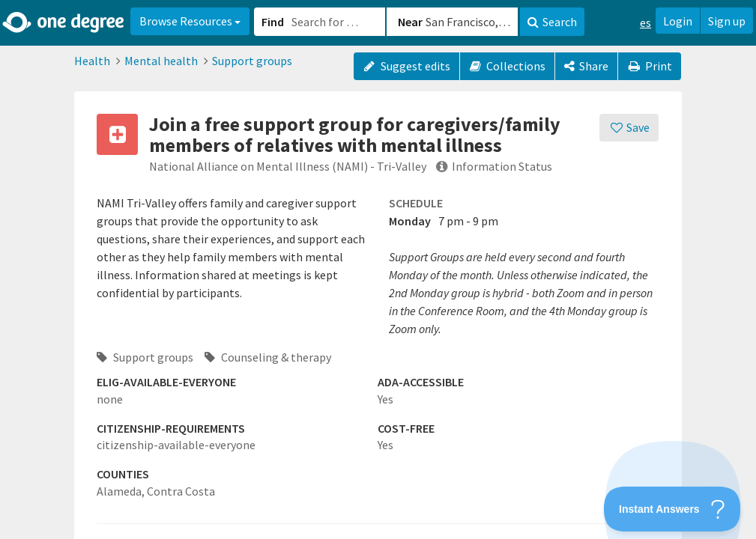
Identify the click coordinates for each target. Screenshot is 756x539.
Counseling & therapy (268, 357)
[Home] (64, 22)
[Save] (629, 128)
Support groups (252, 61)
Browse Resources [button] (190, 21)
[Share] (586, 66)
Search (552, 22)
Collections (508, 66)
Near (410, 22)
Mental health (161, 61)
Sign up (727, 21)
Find (273, 22)
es (645, 22)
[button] (378, 269)
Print (650, 66)
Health (92, 61)
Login (678, 21)
